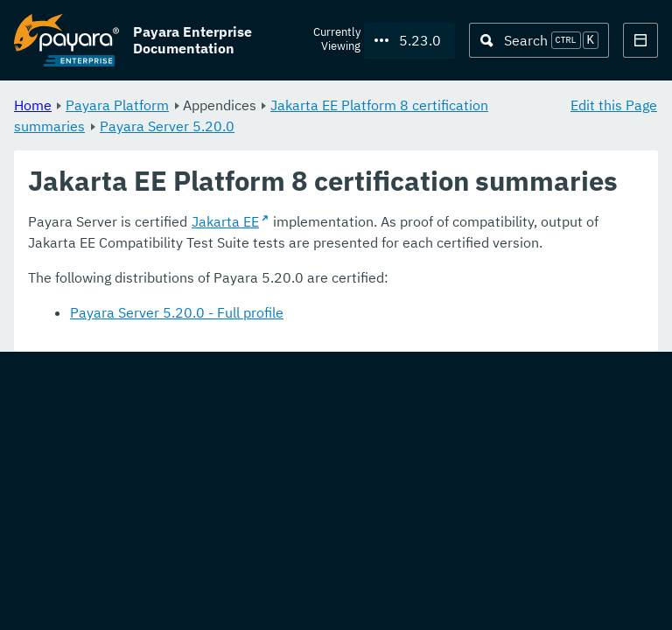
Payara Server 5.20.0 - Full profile (177, 313)
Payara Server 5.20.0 (167, 126)
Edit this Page (614, 105)
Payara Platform (117, 105)
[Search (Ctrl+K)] (539, 40)
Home (33, 105)
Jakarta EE (225, 222)
